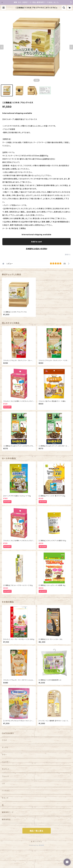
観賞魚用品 (6, 819)
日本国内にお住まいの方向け (37, 249)
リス (3, 783)
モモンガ (5, 798)
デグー (4, 755)
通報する (68, 255)
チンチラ (5, 747)
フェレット (5, 776)
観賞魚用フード (8, 812)
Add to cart (36, 242)
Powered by (37, 845)
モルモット (6, 769)
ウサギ (4, 740)
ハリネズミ (6, 791)
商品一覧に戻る (37, 831)
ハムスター (6, 762)
